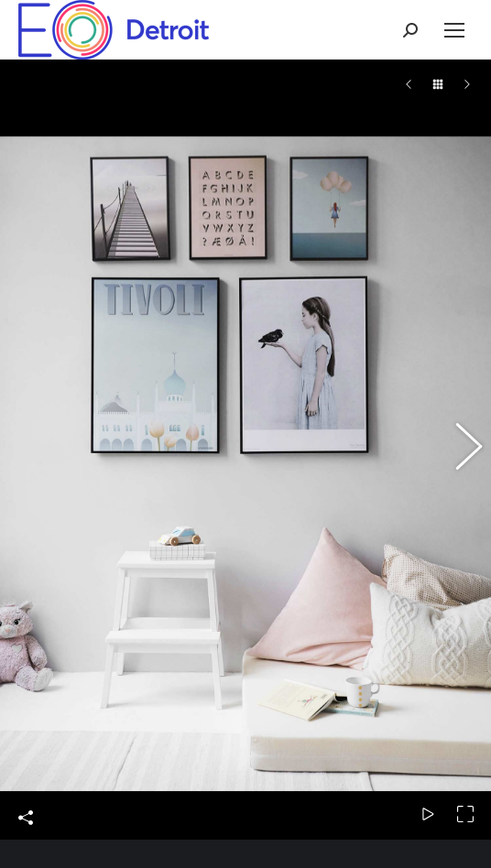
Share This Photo (26, 694)
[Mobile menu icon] (454, 30)
